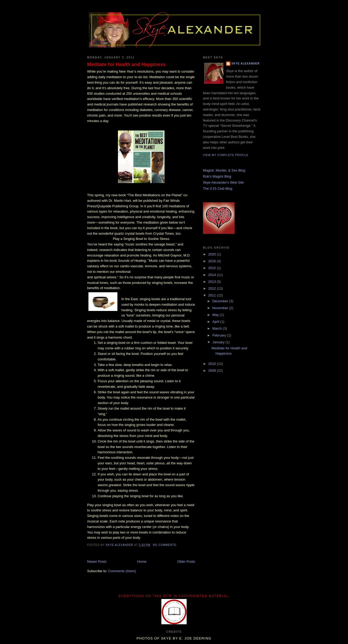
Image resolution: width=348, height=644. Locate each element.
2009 (213, 371)
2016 (213, 261)
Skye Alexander (245, 64)
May (216, 315)
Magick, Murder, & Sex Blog (224, 170)
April (216, 322)
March (218, 328)
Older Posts (186, 562)
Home (142, 562)
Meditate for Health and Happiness (126, 64)
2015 (213, 268)
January (219, 342)
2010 (213, 364)
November (221, 308)
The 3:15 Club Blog (218, 188)
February (220, 335)
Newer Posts (97, 562)
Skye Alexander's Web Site (223, 182)
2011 (213, 295)
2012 (213, 288)
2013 (213, 282)
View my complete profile (226, 155)
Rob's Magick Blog (217, 176)
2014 (213, 275)
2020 (213, 254)
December (221, 301)
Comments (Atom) (122, 571)
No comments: (166, 545)
